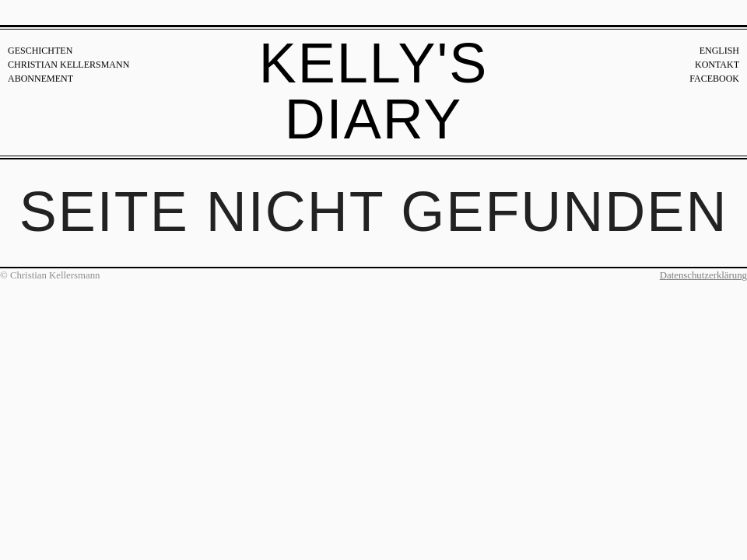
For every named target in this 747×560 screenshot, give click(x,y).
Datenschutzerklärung (703, 275)
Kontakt (717, 65)
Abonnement (40, 79)
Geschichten (40, 51)
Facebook (714, 79)
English (719, 51)
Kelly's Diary (374, 91)
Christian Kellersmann (68, 65)
